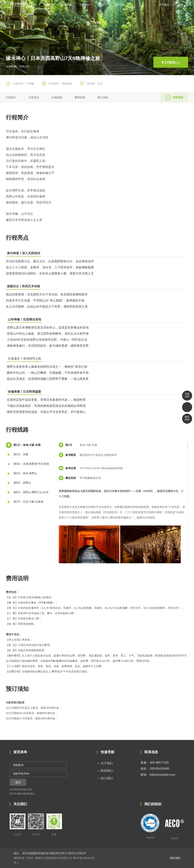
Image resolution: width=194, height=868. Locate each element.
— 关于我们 (105, 763)
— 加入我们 (105, 778)
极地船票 (66, 5)
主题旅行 (84, 5)
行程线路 (57, 97)
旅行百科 (120, 5)
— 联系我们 (105, 771)
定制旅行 (102, 5)
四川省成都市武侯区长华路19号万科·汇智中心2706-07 (54, 853)
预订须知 (103, 97)
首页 (33, 5)
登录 (181, 5)
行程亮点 (34, 97)
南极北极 (49, 5)
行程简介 (11, 97)
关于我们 (164, 5)
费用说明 (80, 97)
